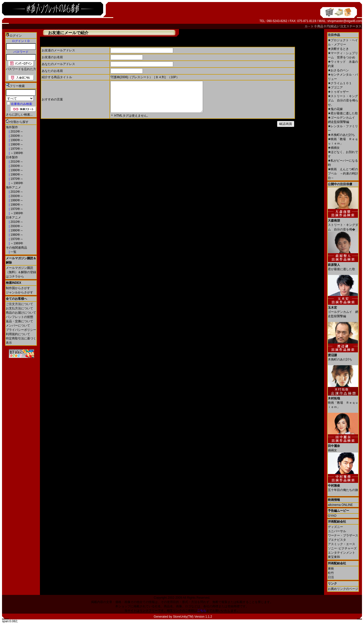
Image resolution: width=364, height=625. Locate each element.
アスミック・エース (342, 544)
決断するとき (338, 49)
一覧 (13, 252)
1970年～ (16, 149)
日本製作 (12, 157)
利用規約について (18, 334)
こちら (202, 611)
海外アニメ (13, 187)
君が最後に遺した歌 (343, 113)
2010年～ (16, 132)
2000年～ (16, 136)
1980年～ (16, 144)
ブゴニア (335, 88)
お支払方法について (19, 308)
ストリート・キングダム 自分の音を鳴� (343, 223)
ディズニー (335, 527)
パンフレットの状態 (19, 317)
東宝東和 (334, 557)
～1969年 (16, 153)
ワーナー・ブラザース (343, 535)
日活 (331, 577)
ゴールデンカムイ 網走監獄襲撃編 (343, 310)
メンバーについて (18, 326)
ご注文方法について (19, 304)
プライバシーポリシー (21, 330)
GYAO (332, 516)
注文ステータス (351, 26)
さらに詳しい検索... (19, 115)
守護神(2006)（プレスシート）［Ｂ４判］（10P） (145, 77)
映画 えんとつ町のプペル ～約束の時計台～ (343, 174)
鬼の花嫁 (335, 109)
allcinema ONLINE (340, 505)
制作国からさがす (18, 288)
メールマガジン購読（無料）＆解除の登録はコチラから (21, 272)
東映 (331, 569)
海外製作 (12, 127)
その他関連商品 (16, 248)
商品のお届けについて (21, 313)
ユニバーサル (337, 531)
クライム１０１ (340, 83)
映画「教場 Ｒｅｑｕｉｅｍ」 (343, 401)
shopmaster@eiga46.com (345, 21)
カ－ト (310, 26)
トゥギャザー (338, 92)
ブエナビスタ (337, 540)
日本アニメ (13, 218)
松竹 (331, 573)
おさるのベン (338, 70)
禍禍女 (334, 148)
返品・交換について (19, 321)
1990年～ (16, 140)
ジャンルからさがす (19, 292)
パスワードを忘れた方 (21, 69)
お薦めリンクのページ (343, 589)
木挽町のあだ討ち (341, 135)
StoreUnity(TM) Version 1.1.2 (192, 617)
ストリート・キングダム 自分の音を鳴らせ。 (343, 100)
